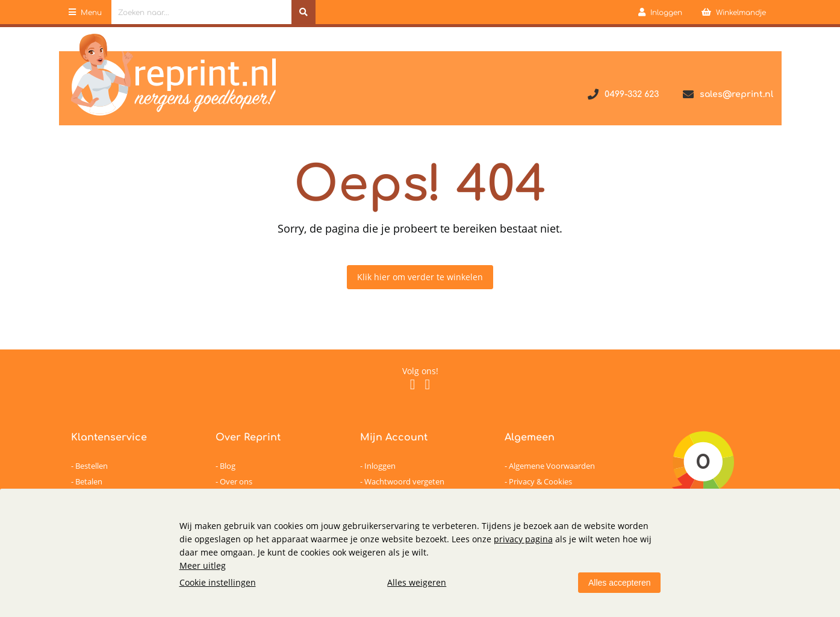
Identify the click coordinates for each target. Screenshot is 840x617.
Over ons (236, 481)
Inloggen (380, 466)
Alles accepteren (620, 583)
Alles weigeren (417, 582)
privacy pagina (523, 539)
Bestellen (92, 466)
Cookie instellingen (218, 582)
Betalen (89, 481)
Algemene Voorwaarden (552, 466)
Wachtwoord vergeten (404, 481)
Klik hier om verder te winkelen (420, 277)
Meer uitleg (203, 565)
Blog (228, 466)
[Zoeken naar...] (303, 12)
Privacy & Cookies (540, 481)
